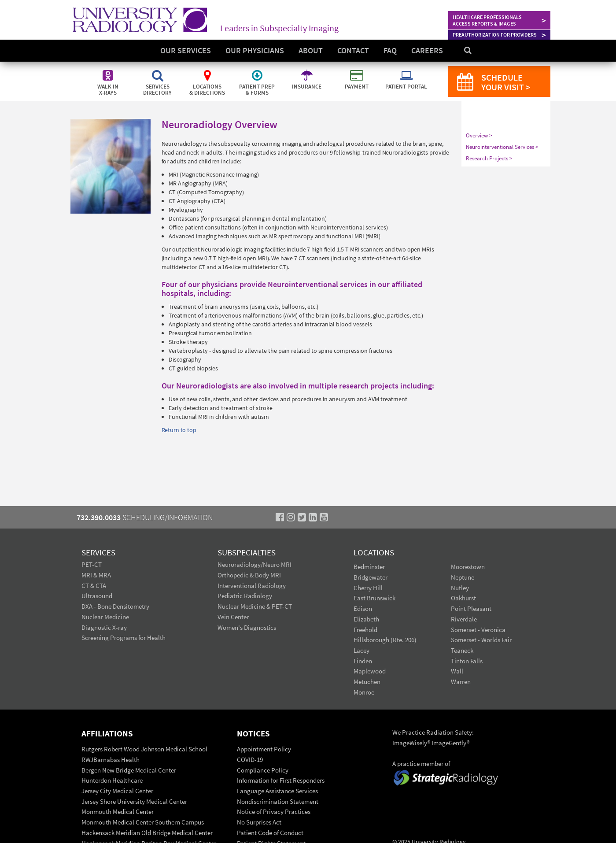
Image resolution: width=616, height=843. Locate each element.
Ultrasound (97, 596)
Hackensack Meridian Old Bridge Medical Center (147, 833)
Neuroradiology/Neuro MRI (255, 564)
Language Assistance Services (277, 791)
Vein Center (233, 617)
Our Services (186, 50)
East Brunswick (374, 598)
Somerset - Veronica (478, 630)
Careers (427, 50)
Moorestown (468, 567)
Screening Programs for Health (124, 638)
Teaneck (462, 650)
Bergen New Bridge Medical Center (129, 770)
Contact (353, 50)
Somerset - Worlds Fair (481, 640)
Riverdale (464, 619)
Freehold (365, 630)
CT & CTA (94, 586)
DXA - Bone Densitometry (115, 606)
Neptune (463, 577)
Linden (363, 661)
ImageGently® (450, 743)
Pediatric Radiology (245, 596)
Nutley (460, 588)
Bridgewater (371, 577)
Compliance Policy (263, 770)
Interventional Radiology (252, 586)
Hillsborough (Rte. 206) (385, 640)
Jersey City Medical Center (117, 791)
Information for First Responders (281, 780)
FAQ (390, 50)
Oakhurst (463, 598)
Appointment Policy (264, 749)
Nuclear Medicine (105, 617)
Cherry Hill (368, 588)
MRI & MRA (96, 575)
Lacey (361, 650)
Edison (363, 608)
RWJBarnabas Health (111, 760)
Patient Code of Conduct (270, 833)
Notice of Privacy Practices (274, 812)
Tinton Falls (467, 661)
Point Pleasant (471, 608)
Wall (457, 671)
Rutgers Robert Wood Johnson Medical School (144, 749)
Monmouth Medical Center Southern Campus (143, 822)
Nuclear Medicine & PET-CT (255, 606)
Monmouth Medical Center (118, 812)
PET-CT (92, 564)
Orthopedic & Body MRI (249, 575)
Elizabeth (366, 619)
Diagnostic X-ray (104, 627)
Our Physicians (255, 50)
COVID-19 (250, 760)
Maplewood (370, 671)
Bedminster (369, 567)
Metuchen (367, 682)
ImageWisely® (412, 743)
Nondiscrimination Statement (278, 801)
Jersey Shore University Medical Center (134, 801)
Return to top (179, 430)
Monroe (364, 692)
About (311, 50)
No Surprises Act (259, 822)
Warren (461, 682)
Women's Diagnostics (247, 627)
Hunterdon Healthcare (112, 780)
